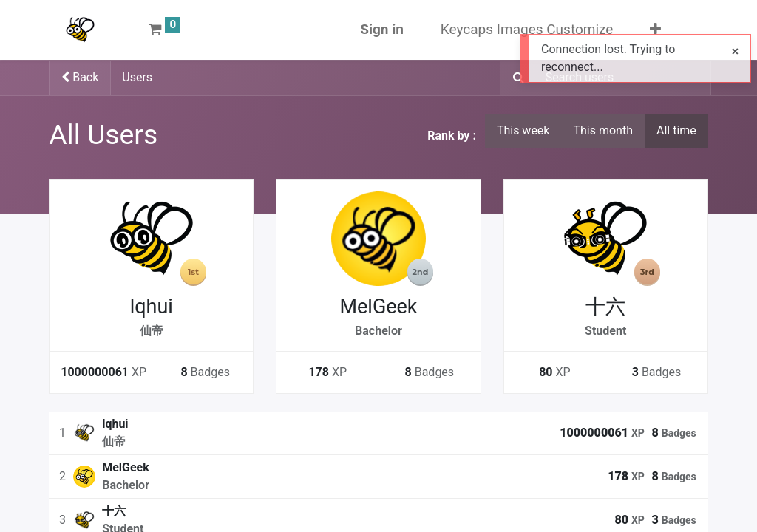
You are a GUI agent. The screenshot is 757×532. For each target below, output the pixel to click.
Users (137, 77)
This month (603, 130)
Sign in (382, 29)
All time (676, 130)
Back (80, 77)
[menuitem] (527, 30)
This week (523, 130)
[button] (655, 30)
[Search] (514, 78)
